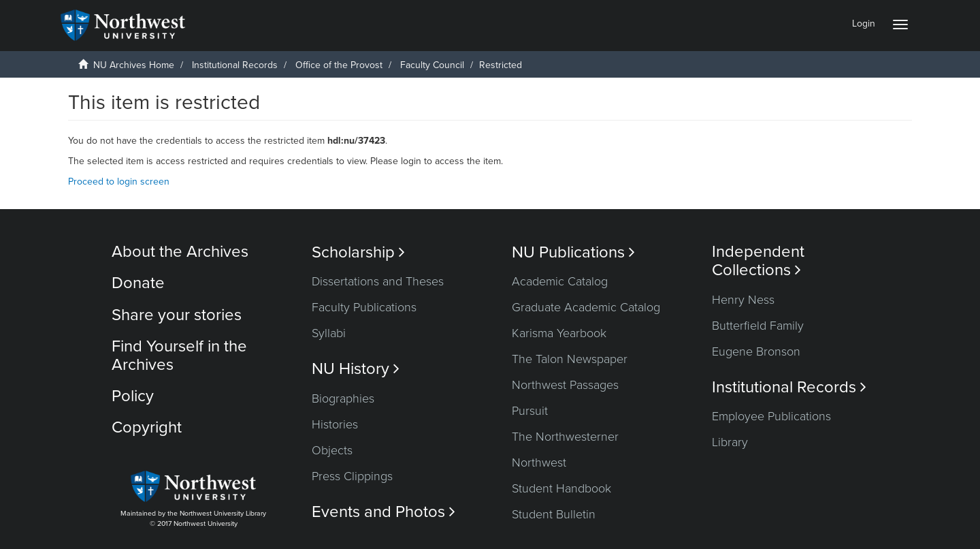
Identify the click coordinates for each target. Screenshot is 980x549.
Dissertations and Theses (378, 281)
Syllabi (329, 333)
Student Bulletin (554, 514)
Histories (335, 424)
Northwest (539, 462)
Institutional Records (235, 65)
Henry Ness (743, 300)
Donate (138, 283)
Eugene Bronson (756, 351)
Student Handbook (561, 488)
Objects (332, 450)
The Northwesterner (565, 437)
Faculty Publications (364, 307)
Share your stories (177, 315)
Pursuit (530, 411)
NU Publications (573, 252)
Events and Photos (383, 512)
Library (730, 442)
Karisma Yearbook (559, 333)
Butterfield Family (758, 326)
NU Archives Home (134, 65)
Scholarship (358, 252)
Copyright (147, 427)
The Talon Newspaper (570, 359)
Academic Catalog (560, 281)
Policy (133, 396)
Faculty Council (432, 65)
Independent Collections (758, 261)
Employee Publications (771, 416)
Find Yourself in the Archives (179, 355)
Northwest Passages (565, 385)
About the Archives (180, 252)
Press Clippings (352, 476)
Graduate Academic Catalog (586, 307)
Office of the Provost (339, 65)
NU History (356, 369)
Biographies (343, 398)
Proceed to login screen (119, 182)
